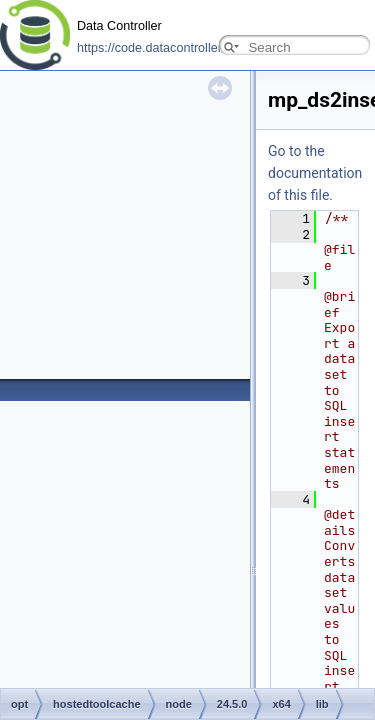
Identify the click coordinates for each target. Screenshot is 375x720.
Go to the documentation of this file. (315, 173)
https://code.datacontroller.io (156, 48)
